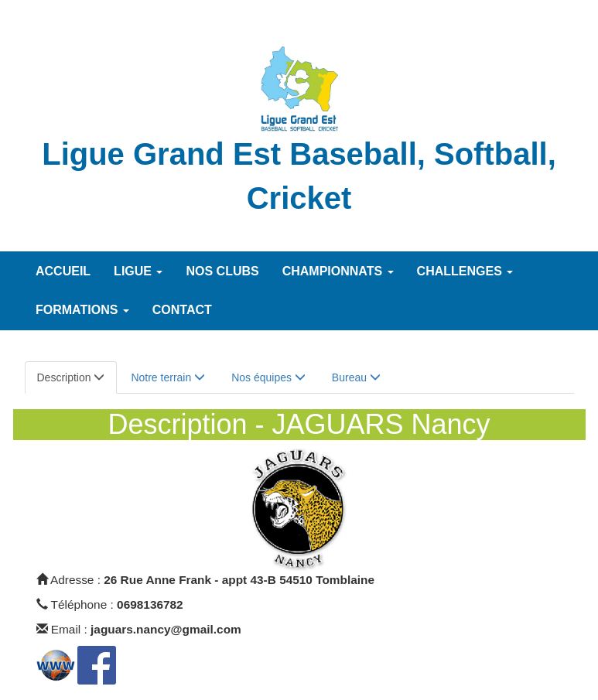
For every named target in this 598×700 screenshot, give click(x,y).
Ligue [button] (138, 271)
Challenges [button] (465, 271)
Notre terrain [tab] (168, 377)
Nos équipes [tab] (268, 377)
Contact (182, 310)
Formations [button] (82, 310)
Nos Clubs (222, 271)
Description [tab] (71, 377)
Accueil (63, 271)
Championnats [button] (338, 271)
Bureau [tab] (356, 377)
